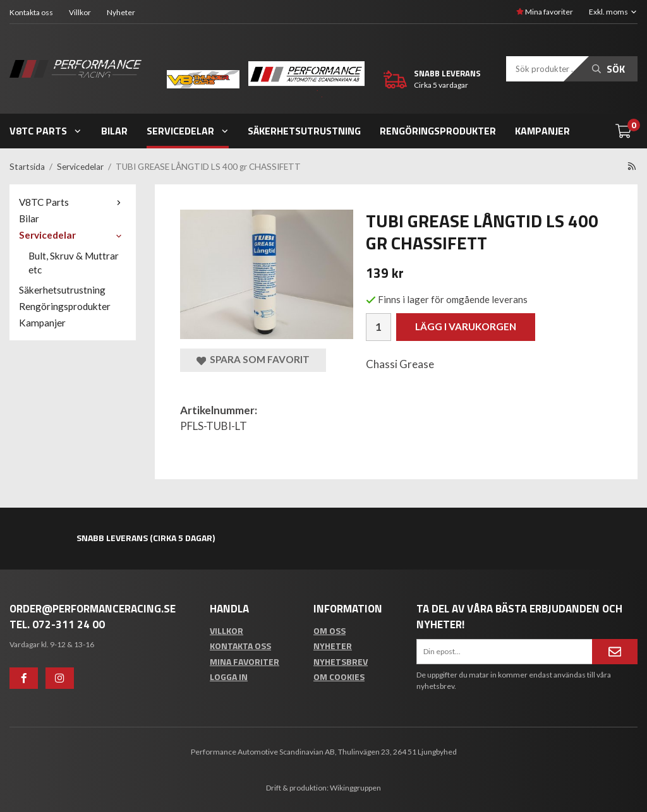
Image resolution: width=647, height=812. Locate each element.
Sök (608, 69)
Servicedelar (188, 131)
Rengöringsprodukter (438, 131)
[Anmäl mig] (615, 652)
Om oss (330, 630)
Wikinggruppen (355, 788)
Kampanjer (542, 131)
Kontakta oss (31, 12)
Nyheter (121, 12)
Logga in (229, 677)
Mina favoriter (545, 12)
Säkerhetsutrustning (304, 131)
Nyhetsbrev (341, 661)
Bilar (114, 131)
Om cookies (339, 677)
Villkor (80, 12)
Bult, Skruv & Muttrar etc (74, 263)
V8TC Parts (46, 131)
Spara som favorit (253, 360)
